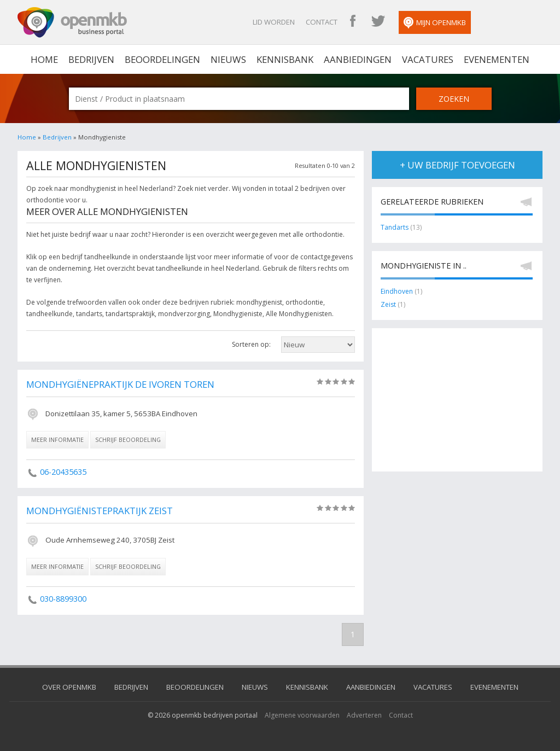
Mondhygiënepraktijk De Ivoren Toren (120, 384)
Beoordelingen (162, 59)
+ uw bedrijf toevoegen (457, 165)
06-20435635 (63, 472)
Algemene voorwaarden (302, 715)
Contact (322, 22)
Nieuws (228, 59)
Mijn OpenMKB (435, 23)
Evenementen (497, 59)
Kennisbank (285, 59)
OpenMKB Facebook (353, 22)
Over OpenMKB (69, 687)
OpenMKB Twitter (378, 22)
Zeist (388, 304)
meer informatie (57, 439)
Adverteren (364, 715)
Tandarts (395, 227)
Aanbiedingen (358, 59)
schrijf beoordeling (128, 439)
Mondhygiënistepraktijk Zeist (100, 511)
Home (27, 137)
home (44, 59)
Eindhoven (397, 291)
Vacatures (428, 59)
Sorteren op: (251, 344)
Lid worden (274, 22)
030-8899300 (63, 599)
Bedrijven (91, 59)
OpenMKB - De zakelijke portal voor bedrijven (72, 22)
